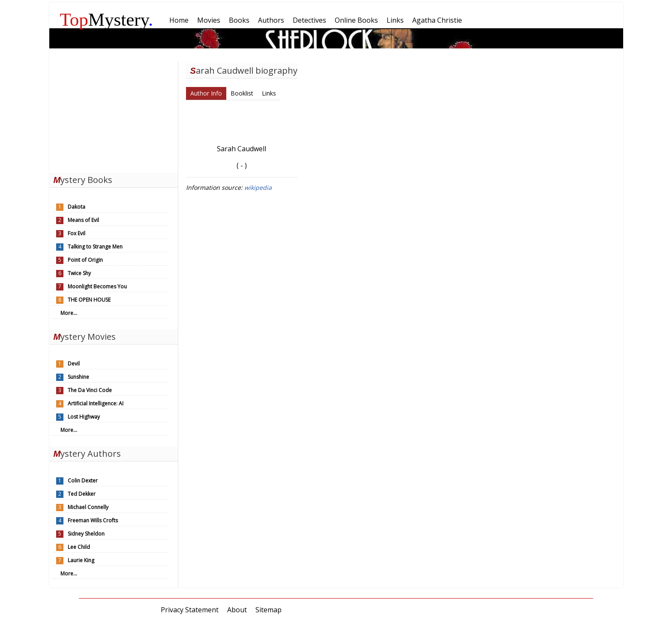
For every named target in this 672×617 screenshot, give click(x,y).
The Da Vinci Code (90, 390)
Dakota (76, 207)
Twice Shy (79, 273)
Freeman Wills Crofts (93, 520)
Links (269, 93)
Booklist (242, 93)
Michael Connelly (88, 507)
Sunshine (78, 377)
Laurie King (81, 560)
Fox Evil (76, 233)
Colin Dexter (83, 481)
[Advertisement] (114, 115)
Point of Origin (85, 260)
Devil (74, 364)
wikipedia (258, 187)
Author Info (206, 93)
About (237, 610)
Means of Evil (83, 220)
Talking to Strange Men (95, 247)
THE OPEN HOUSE (89, 300)
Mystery (107, 19)
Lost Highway (84, 417)
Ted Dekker (82, 494)
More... (69, 313)
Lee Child (79, 547)
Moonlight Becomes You (97, 286)
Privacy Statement (190, 610)
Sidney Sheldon (86, 534)
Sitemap (268, 610)
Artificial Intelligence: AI (96, 403)
